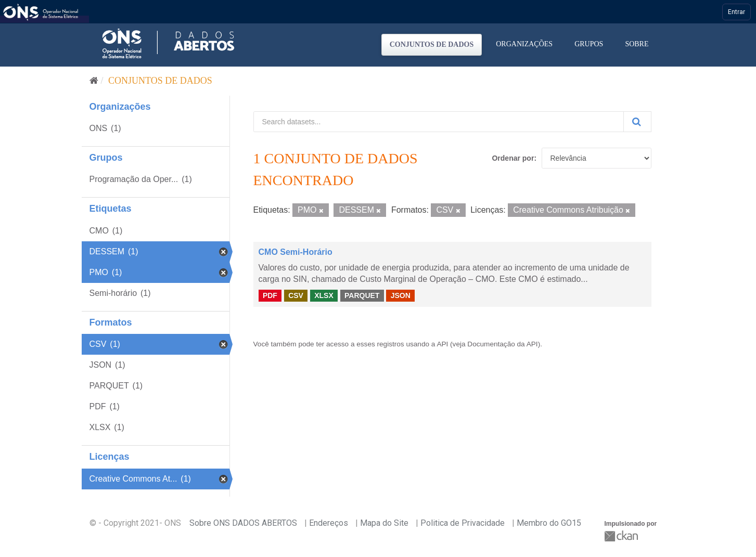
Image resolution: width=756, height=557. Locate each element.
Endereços (329, 523)
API (442, 344)
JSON (401, 295)
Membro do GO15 (549, 523)
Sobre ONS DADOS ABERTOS (243, 523)
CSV (296, 295)
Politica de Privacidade (463, 523)
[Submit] (637, 122)
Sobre (637, 44)
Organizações (524, 44)
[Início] (94, 81)
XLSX (324, 295)
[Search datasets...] (439, 122)
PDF (270, 295)
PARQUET (362, 295)
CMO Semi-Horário (296, 252)
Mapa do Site (384, 523)
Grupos (589, 44)
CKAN (622, 536)
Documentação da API (502, 344)
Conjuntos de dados (432, 44)
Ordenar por (513, 158)
